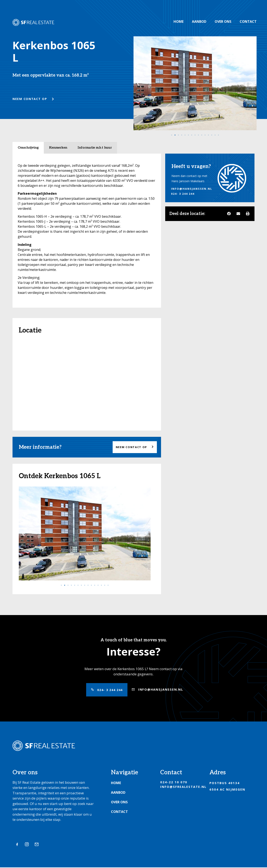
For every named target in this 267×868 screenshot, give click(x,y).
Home (179, 21)
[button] (138, 84)
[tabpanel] (87, 231)
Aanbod (199, 21)
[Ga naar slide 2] (175, 135)
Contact (248, 21)
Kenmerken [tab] (58, 148)
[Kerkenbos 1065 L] (87, 383)
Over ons (223, 21)
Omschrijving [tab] (28, 148)
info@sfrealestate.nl (183, 787)
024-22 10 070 (174, 783)
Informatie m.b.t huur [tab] (95, 148)
